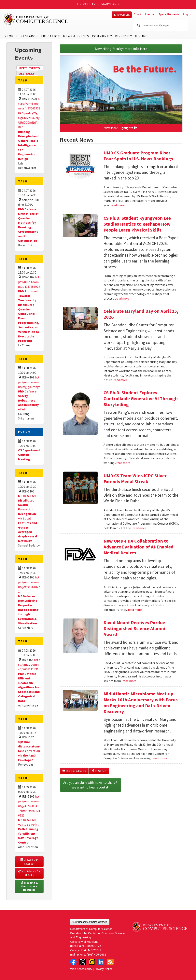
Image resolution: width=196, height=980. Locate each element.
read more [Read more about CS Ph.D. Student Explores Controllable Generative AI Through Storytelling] (123, 463)
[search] (160, 26)
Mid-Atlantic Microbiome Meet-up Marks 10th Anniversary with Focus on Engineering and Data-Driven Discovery (141, 703)
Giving (141, 36)
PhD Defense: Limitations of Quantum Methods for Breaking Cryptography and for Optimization (28, 225)
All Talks (27, 74)
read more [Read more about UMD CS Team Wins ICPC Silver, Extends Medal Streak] (140, 528)
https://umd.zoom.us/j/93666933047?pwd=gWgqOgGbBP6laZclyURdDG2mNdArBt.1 (29, 113)
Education (50, 36)
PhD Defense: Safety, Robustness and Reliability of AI (28, 400)
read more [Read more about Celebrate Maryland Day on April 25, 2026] (121, 380)
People (11, 36)
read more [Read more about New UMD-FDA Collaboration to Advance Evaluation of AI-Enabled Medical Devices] (135, 610)
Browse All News (74, 771)
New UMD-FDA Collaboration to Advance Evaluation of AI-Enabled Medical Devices (139, 547)
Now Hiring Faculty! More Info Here (121, 49)
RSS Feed (99, 771)
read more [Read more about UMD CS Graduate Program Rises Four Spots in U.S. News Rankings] (118, 205)
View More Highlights (121, 128)
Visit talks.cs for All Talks (29, 873)
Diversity (124, 36)
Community (102, 36)
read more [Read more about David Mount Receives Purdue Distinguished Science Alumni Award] (130, 681)
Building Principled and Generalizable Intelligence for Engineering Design (28, 145)
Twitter (83, 962)
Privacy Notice (104, 969)
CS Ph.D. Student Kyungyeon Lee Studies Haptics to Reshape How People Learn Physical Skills (137, 224)
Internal (150, 14)
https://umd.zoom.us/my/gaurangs (29, 382)
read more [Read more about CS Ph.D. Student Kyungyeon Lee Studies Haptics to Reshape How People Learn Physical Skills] (123, 298)
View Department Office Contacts (90, 922)
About (137, 14)
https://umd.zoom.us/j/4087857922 (29, 282)
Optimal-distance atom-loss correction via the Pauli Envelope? (29, 751)
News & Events (76, 36)
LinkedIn (101, 962)
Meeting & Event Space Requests (30, 886)
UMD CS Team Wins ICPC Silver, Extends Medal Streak (136, 479)
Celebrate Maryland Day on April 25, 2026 (141, 314)
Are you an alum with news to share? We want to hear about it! (91, 785)
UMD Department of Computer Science (35, 19)
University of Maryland (98, 4)
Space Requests (169, 14)
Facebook (73, 962)
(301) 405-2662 (96, 955)
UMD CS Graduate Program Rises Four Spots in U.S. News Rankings (138, 156)
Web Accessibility (81, 969)
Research (29, 36)
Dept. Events (31, 68)
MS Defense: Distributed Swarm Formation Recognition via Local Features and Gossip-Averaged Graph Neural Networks (28, 518)
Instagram (92, 962)
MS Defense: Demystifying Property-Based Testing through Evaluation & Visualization (28, 610)
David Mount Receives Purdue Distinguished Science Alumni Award (134, 628)
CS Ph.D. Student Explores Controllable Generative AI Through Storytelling (141, 398)
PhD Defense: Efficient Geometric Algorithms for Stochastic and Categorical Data (29, 687)
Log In (187, 14)
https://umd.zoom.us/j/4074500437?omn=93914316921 (29, 806)
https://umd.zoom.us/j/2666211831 (29, 664)
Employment (122, 15)
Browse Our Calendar (29, 862)
